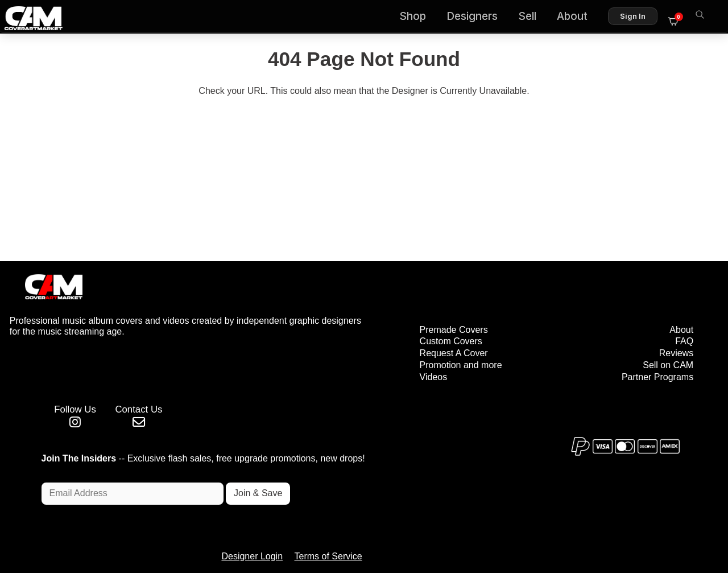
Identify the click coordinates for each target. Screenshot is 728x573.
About (578, 17)
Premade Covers (414, 292)
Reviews (675, 316)
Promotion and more (421, 328)
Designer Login (324, 516)
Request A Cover (414, 316)
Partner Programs (656, 340)
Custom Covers (411, 304)
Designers (478, 17)
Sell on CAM (667, 328)
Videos (394, 340)
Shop (418, 17)
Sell (533, 17)
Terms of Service (400, 516)
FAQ (683, 304)
